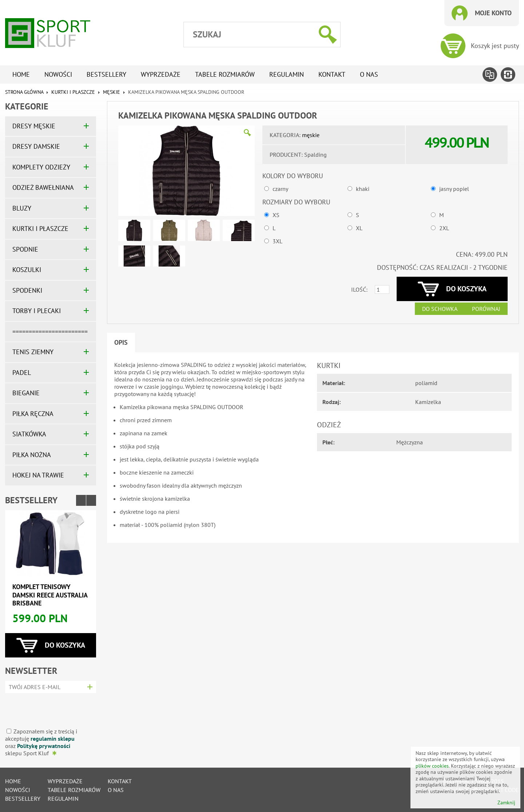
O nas (369, 74)
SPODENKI (27, 290)
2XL (444, 228)
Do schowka (440, 309)
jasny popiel (454, 189)
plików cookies (432, 766)
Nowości (58, 74)
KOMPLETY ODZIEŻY (41, 167)
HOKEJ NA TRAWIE (38, 475)
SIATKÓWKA (29, 434)
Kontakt (332, 74)
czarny (280, 189)
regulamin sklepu (53, 739)
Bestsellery (106, 74)
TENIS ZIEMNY (33, 352)
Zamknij (506, 803)
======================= (50, 331)
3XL (277, 241)
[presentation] (48, 708)
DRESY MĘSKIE (34, 126)
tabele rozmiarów (225, 74)
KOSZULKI (27, 270)
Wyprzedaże (161, 74)
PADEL (22, 373)
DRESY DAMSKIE (36, 146)
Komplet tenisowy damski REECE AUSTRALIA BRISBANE (50, 595)
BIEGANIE (26, 393)
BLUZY (22, 208)
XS (276, 215)
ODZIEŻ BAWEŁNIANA (43, 187)
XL (359, 228)
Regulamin (287, 74)
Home (21, 74)
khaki (363, 189)
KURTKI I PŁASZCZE (73, 92)
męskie (112, 92)
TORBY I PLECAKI (37, 311)
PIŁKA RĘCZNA (33, 414)
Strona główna (24, 92)
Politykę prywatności (44, 746)
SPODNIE (25, 249)
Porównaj (486, 309)
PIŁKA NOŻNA (32, 455)
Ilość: (359, 289)
